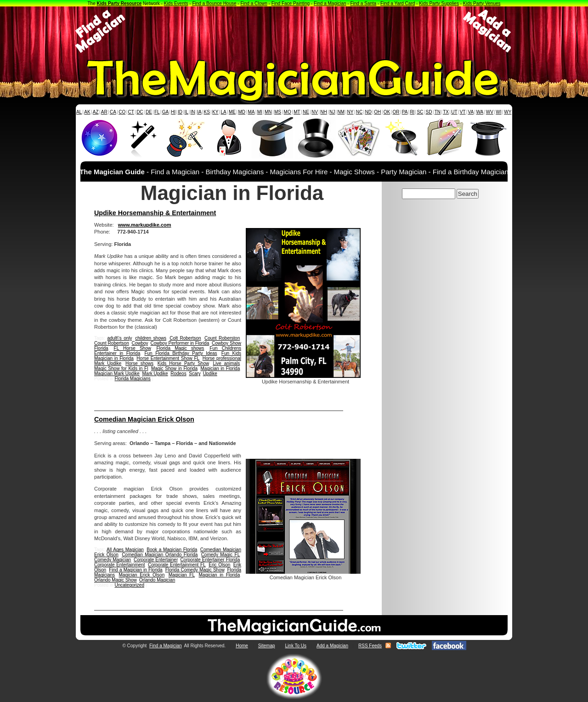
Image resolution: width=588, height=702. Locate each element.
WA (480, 112)
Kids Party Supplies (439, 3)
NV (315, 112)
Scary (195, 374)
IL (187, 112)
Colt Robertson (185, 338)
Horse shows (139, 363)
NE (306, 112)
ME (232, 112)
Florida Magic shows (180, 348)
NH (323, 112)
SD (429, 112)
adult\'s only (119, 338)
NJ (332, 112)
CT (131, 112)
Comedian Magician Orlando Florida (160, 555)
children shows (151, 338)
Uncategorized (129, 585)
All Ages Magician (125, 550)
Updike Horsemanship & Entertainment (155, 213)
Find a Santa (363, 3)
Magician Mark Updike (117, 374)
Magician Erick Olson (141, 575)
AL (79, 112)
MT (297, 112)
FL (157, 112)
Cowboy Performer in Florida (180, 343)
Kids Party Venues (482, 3)
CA (113, 112)
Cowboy (139, 343)
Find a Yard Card (398, 3)
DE (149, 112)
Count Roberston (222, 338)
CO (122, 112)
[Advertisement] (294, 31)
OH (377, 112)
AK (87, 112)
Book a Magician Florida (172, 550)
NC (359, 112)
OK (387, 112)
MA (252, 112)
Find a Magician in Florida (136, 570)
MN (268, 112)
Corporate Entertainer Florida (210, 560)
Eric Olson (219, 565)
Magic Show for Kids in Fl (121, 368)
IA (199, 112)
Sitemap (267, 646)
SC (420, 112)
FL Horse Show (133, 348)
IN (192, 112)
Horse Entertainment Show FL (168, 358)
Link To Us (296, 646)
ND (368, 112)
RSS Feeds (370, 646)
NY (350, 112)
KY (215, 112)
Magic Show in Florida (174, 368)
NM (341, 112)
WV (490, 112)
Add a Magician (332, 646)
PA (405, 112)
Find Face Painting (291, 3)
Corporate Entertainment (119, 565)
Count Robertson (112, 343)
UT (454, 112)
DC (140, 112)
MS (278, 112)
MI (260, 112)
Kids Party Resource (119, 3)
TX (446, 112)
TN (438, 112)
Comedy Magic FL (221, 555)
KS (207, 112)
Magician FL (182, 575)
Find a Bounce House (214, 3)
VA (471, 112)
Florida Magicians (132, 379)
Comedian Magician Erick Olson (144, 419)
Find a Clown (254, 3)
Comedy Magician (113, 560)
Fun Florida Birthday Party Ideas (181, 353)
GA (165, 112)
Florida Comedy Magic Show (195, 570)
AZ (96, 112)
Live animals (226, 363)
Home (242, 646)
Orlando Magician (157, 580)
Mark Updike (155, 374)
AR (104, 112)
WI (498, 112)
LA (224, 112)
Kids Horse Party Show (183, 363)
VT (463, 112)
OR (396, 112)
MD (242, 112)
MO (288, 112)
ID (180, 112)
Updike (210, 374)
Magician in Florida (220, 368)
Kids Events (176, 3)
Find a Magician (330, 3)
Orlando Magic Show (115, 580)
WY (508, 112)
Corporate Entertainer (156, 560)
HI (173, 112)
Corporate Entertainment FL (177, 565)
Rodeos (178, 374)
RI (412, 112)
